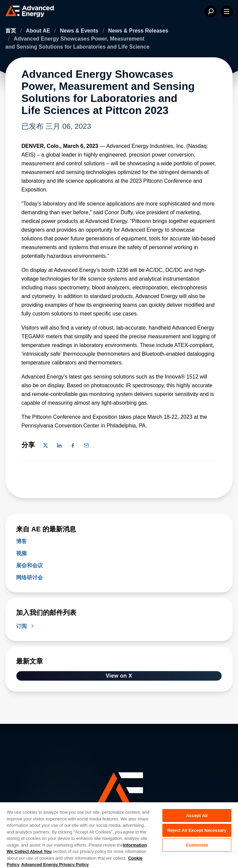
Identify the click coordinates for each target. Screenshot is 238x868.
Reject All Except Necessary (197, 830)
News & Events (80, 31)
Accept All (197, 816)
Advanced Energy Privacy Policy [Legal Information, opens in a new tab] (55, 864)
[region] (119, 835)
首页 (11, 31)
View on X (119, 676)
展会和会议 (29, 565)
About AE (39, 31)
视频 (21, 553)
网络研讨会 (29, 577)
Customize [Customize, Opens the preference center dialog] (197, 845)
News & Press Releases (138, 31)
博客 (21, 541)
